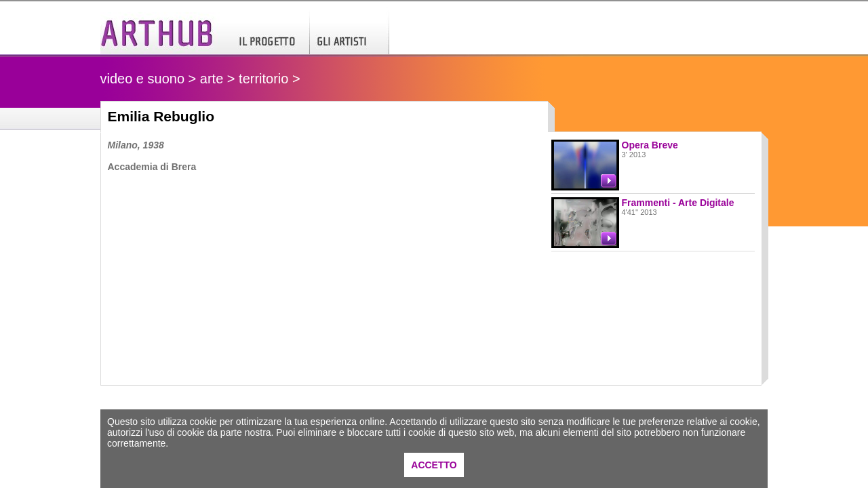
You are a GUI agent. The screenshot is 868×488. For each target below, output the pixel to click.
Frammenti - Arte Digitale (678, 203)
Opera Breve (650, 145)
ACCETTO (434, 465)
